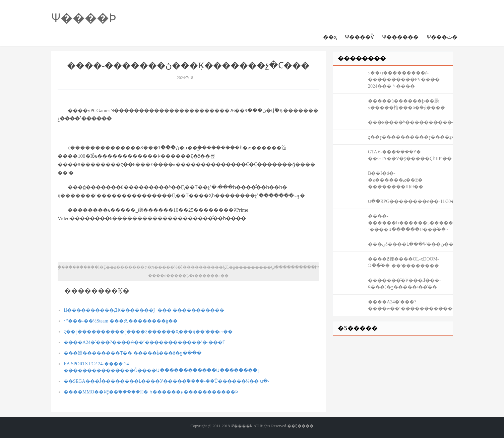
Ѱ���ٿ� (442, 37)
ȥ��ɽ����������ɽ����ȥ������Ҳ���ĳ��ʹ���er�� (148, 332)
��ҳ (330, 37)
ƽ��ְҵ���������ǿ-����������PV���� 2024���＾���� (404, 80)
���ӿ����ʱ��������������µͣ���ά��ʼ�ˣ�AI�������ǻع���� (410, 122)
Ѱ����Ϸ (84, 18)
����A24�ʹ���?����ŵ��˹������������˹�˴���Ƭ (144, 342)
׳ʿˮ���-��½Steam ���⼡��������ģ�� (121, 321)
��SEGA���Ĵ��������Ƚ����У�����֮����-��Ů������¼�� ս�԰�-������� (166, 381)
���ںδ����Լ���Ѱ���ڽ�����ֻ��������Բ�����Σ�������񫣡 (410, 244)
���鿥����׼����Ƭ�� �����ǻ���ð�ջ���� (133, 353)
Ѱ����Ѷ (359, 37)
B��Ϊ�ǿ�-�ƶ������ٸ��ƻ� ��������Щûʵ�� (396, 180)
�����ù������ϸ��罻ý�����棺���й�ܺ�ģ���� (407, 104)
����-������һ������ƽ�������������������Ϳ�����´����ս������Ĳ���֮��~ (410, 223)
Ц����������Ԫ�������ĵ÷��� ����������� (144, 310)
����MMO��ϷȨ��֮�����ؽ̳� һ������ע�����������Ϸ (151, 392)
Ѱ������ (400, 37)
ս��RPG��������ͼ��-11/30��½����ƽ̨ (410, 201)
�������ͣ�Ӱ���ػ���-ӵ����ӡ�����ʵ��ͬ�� (404, 284)
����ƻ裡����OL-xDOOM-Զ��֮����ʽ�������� (403, 262)
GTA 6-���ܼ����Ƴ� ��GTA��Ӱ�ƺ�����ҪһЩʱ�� (410, 155)
